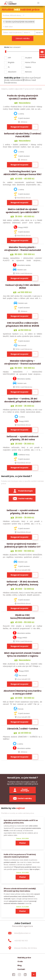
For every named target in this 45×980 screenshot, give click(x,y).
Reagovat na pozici (19, 127)
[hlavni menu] (38, 3)
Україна (28, 67)
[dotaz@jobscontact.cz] (22, 933)
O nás (20, 961)
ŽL (9, 67)
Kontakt (21, 969)
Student (29, 58)
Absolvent (12, 72)
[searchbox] (21, 15)
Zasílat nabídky (42, 54)
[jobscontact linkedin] (25, 975)
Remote (28, 72)
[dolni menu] (34, 974)
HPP (10, 58)
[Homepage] (10, 3)
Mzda (7, 47)
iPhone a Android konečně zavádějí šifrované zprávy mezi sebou (20, 890)
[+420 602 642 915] (22, 941)
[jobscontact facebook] (14, 975)
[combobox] (23, 15)
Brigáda (11, 62)
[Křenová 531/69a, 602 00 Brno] (22, 948)
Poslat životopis (22, 491)
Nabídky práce (24, 958)
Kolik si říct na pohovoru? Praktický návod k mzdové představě (20, 856)
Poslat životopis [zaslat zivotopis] (21, 790)
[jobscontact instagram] (19, 975)
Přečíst (22, 843)
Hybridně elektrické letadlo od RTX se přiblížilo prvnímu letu (21, 822)
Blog (19, 965)
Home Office (30, 62)
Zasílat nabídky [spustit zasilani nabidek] (22, 798)
